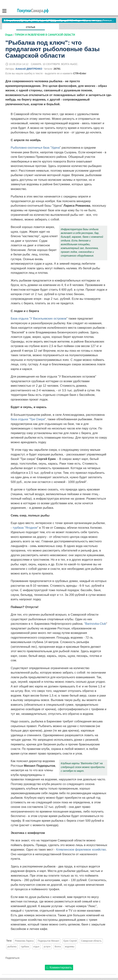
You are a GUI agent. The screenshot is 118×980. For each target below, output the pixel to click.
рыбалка (12, 947)
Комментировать (59, 968)
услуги (47, 947)
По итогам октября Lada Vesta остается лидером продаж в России (42, 20)
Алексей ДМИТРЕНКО (29, 69)
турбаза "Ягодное (25, 528)
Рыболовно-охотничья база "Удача (35, 148)
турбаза (25, 947)
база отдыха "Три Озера (28, 419)
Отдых (9, 35)
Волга (58, 947)
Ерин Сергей (70, 941)
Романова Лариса (24, 941)
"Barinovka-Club (95, 624)
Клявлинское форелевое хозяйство (81, 850)
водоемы (70, 947)
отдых (36, 947)
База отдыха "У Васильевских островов (39, 319)
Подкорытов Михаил (48, 941)
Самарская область (91, 941)
